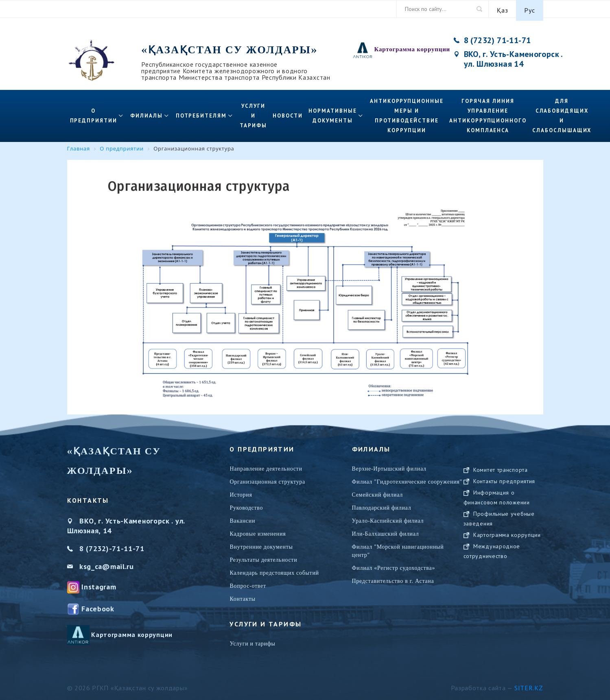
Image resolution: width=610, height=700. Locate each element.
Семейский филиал (377, 492)
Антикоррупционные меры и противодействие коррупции (407, 113)
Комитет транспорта (501, 475)
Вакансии (242, 518)
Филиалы (146, 113)
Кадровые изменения (258, 531)
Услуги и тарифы (253, 113)
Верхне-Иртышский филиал (389, 466)
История (241, 492)
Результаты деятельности (263, 557)
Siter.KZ (529, 685)
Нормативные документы (332, 113)
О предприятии (94, 113)
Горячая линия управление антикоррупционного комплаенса (488, 113)
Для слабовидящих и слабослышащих (562, 113)
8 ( (84, 546)
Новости (288, 113)
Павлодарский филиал (382, 505)
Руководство (246, 505)
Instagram (99, 584)
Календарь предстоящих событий (274, 570)
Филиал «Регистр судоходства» (394, 565)
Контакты (242, 596)
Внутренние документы (261, 544)
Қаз (502, 9)
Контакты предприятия (504, 486)
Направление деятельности (266, 466)
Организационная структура (267, 479)
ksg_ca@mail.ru (107, 564)
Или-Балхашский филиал (386, 531)
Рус (529, 9)
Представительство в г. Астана (393, 578)
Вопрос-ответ (248, 583)
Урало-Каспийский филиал (388, 518)
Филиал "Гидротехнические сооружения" (407, 479)
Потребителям (201, 113)
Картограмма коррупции (412, 46)
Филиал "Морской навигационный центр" (398, 548)
